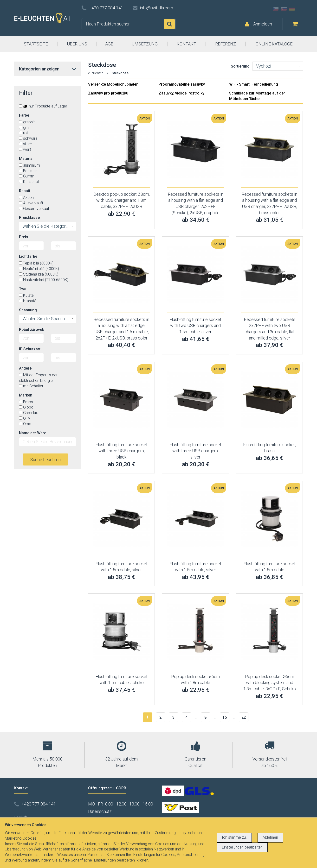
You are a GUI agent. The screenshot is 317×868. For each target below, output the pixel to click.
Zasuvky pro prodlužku (108, 93)
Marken (26, 395)
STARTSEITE (36, 44)
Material (26, 159)
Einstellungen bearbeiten (242, 847)
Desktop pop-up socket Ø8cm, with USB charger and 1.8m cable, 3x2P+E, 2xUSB (122, 200)
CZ (276, 9)
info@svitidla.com (156, 8)
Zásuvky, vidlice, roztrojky (181, 93)
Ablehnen (270, 837)
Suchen (169, 24)
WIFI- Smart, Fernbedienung (254, 84)
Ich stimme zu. (234, 837)
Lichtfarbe (28, 256)
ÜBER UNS (77, 44)
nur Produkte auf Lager (43, 106)
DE (292, 9)
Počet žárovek (32, 330)
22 (244, 717)
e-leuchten (96, 73)
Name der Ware (33, 433)
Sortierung (240, 66)
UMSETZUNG (145, 44)
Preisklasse (29, 217)
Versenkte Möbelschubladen (113, 84)
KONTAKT (186, 44)
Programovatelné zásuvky (182, 84)
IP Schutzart (30, 349)
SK (284, 9)
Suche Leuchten (45, 460)
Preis (24, 237)
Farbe (24, 115)
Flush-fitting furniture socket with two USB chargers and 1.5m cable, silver (195, 326)
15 (225, 717)
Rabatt (25, 191)
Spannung (28, 310)
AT (300, 9)
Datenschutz (100, 811)
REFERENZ (226, 44)
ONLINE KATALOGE (274, 44)
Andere (25, 368)
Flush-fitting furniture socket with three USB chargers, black (122, 451)
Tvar (23, 289)
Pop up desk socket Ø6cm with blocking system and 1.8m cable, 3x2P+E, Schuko (270, 683)
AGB (109, 44)
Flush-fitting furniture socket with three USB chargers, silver (195, 451)
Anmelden (263, 24)
